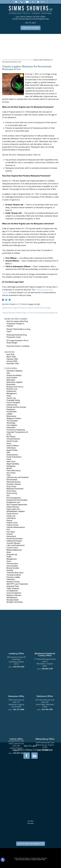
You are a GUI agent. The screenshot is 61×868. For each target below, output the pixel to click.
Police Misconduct (14, 471)
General (10, 534)
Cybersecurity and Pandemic (18, 477)
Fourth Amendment (14, 457)
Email (27, 2)
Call (21, 2)
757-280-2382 (47, 819)
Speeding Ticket (13, 586)
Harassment (11, 536)
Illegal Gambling (13, 464)
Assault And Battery (14, 375)
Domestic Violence (14, 484)
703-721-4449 (19, 778)
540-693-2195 (47, 738)
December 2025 (13, 364)
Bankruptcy (11, 380)
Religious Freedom (14, 418)
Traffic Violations (13, 589)
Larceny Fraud (12, 548)
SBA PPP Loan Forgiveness (17, 584)
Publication (11, 579)
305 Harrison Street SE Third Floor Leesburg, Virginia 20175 (16, 730)
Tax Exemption (12, 421)
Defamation (11, 428)
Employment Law (13, 502)
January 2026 (12, 361)
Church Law (11, 398)
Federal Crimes (12, 525)
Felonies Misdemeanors (16, 527)
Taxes (9, 396)
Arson (9, 443)
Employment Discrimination (17, 500)
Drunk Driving (12, 493)
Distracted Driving (13, 482)
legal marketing (25, 860)
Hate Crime (11, 462)
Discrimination (12, 480)
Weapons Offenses (14, 595)
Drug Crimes (28, 60)
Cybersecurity (12, 405)
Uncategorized (12, 591)
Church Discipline (13, 403)
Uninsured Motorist (14, 593)
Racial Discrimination (15, 539)
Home (16, 2)
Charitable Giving (13, 400)
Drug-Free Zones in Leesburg (18, 346)
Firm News (11, 532)
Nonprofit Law (12, 555)
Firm (8, 530)
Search (33, 2)
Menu (43, 2)
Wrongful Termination (15, 602)
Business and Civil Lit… (16, 387)
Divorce (9, 521)
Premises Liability (13, 577)
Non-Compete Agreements (17, 505)
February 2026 (12, 359)
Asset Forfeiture (13, 446)
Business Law (12, 389)
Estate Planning (13, 507)
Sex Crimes (11, 473)
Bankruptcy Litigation (15, 382)
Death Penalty (12, 450)
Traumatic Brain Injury (15, 573)
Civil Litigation (12, 425)
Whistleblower (12, 598)
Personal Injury (12, 564)
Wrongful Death (13, 600)
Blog (21, 60)
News (9, 552)
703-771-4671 (30, 23)
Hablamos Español (30, 28)
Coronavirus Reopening (16, 430)
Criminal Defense (13, 439)
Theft (8, 475)
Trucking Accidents (14, 575)
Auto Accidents (12, 566)
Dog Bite (10, 570)
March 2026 (11, 357)
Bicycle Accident (13, 568)
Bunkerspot (11, 384)
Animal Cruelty (12, 441)
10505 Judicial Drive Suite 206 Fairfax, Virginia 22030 (16, 816)
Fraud (9, 459)
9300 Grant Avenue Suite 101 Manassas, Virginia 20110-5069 (16, 772)
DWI (8, 452)
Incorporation (12, 412)
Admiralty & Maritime (15, 371)
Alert (8, 373)
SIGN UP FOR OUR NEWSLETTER (31, 844)
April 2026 (10, 354)
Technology (11, 423)
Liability (9, 414)
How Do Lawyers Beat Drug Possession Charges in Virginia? (17, 324)
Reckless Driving (13, 582)
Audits (9, 557)
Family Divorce (12, 514)
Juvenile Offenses (13, 543)
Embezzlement (12, 455)
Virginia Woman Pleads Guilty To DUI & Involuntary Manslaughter (29, 313)
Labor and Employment (15, 545)
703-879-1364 (19, 736)
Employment (11, 391)
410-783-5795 (47, 778)
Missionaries (11, 416)
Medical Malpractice (14, 550)
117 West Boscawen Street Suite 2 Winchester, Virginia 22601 (45, 732)
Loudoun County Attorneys (10, 60)
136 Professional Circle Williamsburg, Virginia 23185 (45, 814)
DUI (8, 496)
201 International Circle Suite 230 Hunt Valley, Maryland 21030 (45, 772)
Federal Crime (12, 523)
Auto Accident (12, 378)
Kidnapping (11, 466)
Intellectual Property (14, 541)
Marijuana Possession (15, 489)
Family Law (11, 516)
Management (12, 393)
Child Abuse (11, 448)
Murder (9, 468)
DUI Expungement (14, 498)
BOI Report (11, 437)
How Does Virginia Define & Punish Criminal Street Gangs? (27, 308)
